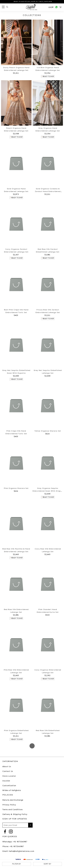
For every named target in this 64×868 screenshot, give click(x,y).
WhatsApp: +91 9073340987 (15, 842)
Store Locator (9, 776)
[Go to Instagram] (11, 831)
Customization (9, 786)
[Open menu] (3, 7)
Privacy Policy (9, 805)
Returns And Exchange (13, 800)
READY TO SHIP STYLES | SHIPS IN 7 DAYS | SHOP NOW (32, 2)
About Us (7, 766)
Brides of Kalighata (12, 790)
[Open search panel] (7, 7)
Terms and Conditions (13, 810)
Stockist (6, 781)
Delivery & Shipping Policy (15, 814)
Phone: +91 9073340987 (13, 846)
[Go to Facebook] (5, 831)
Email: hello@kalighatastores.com (18, 851)
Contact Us (8, 771)
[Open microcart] (61, 7)
